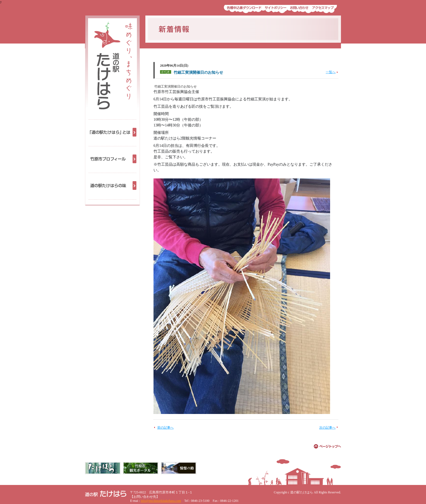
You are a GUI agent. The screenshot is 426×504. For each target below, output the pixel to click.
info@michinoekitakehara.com (161, 501)
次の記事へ (327, 428)
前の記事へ (165, 428)
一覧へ (331, 72)
